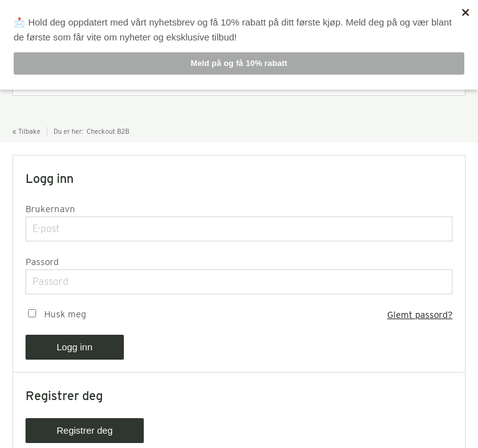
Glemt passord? (420, 315)
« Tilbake (26, 131)
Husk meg (65, 314)
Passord (42, 262)
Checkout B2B (108, 131)
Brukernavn (50, 209)
